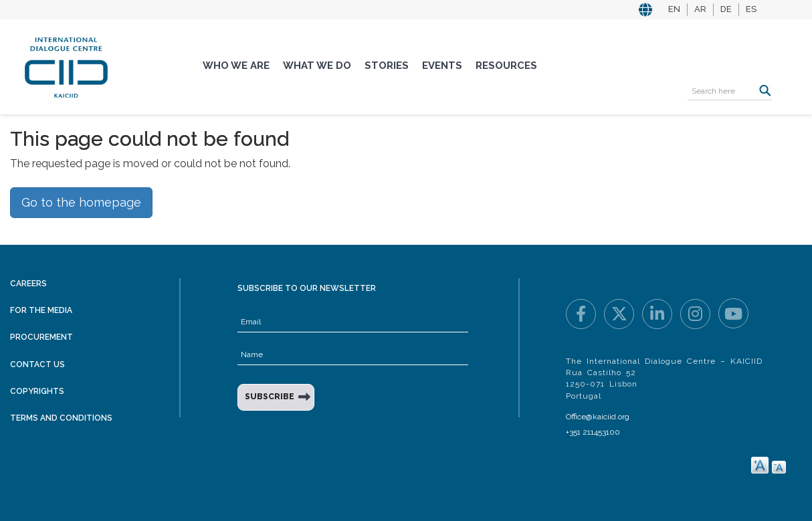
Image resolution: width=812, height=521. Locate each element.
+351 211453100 (593, 432)
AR (700, 9)
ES (751, 9)
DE (726, 9)
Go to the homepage (81, 202)
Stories (387, 66)
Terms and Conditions (61, 418)
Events (442, 66)
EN (674, 9)
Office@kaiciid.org (598, 417)
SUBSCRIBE (270, 397)
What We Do (317, 66)
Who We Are (236, 66)
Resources (506, 66)
